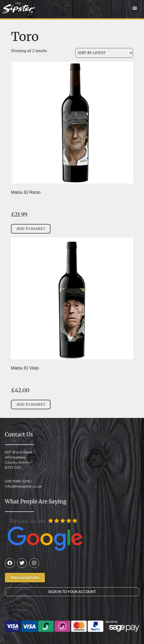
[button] (135, 8)
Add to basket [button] (31, 229)
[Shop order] (104, 53)
